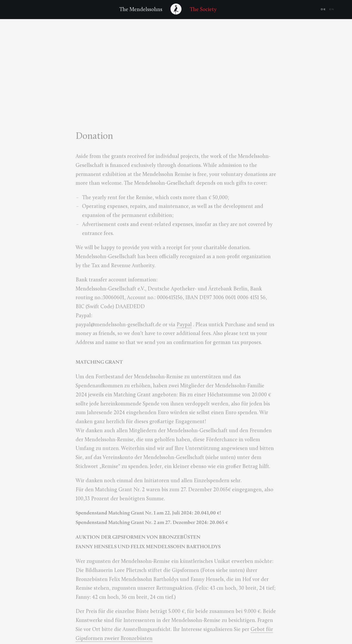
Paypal (184, 325)
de (324, 9)
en (332, 9)
